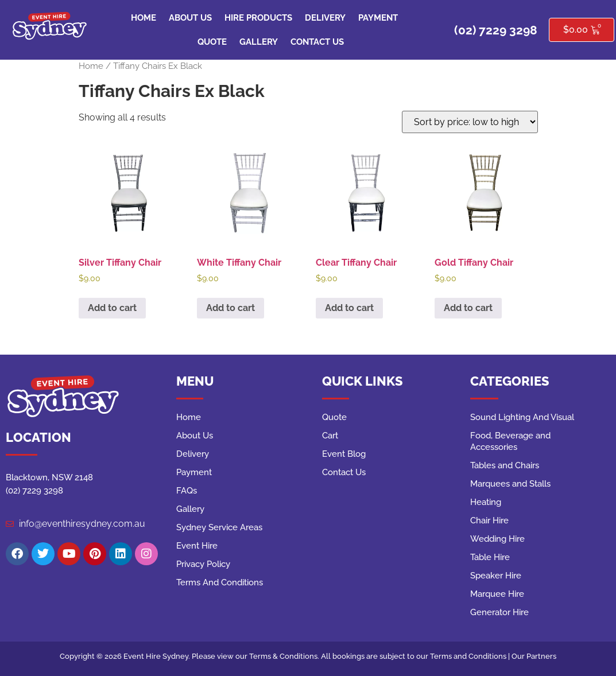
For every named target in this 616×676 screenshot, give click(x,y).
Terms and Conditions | (471, 656)
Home (144, 18)
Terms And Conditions (220, 582)
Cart (330, 436)
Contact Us (317, 42)
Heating (486, 502)
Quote (212, 42)
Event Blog (344, 454)
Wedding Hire (497, 539)
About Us (190, 18)
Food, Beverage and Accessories (510, 441)
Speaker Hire (496, 576)
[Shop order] (470, 122)
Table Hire (490, 557)
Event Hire (197, 546)
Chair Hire (489, 520)
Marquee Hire (497, 594)
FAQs (187, 491)
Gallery (259, 42)
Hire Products (258, 18)
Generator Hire (499, 612)
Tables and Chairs (505, 465)
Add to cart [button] (112, 308)
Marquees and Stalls (510, 484)
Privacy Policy (203, 564)
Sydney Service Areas (219, 527)
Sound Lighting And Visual (522, 417)
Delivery (325, 18)
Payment (378, 18)
